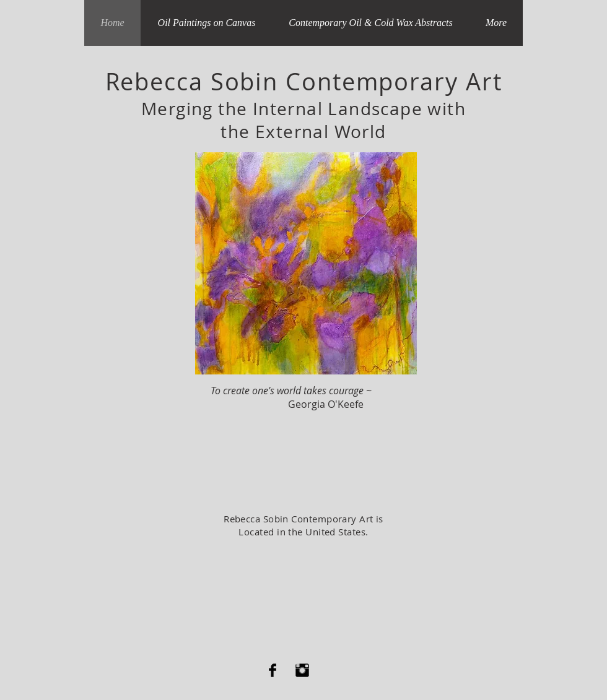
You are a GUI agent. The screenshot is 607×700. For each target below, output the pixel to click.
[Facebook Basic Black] (273, 670)
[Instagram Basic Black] (302, 670)
